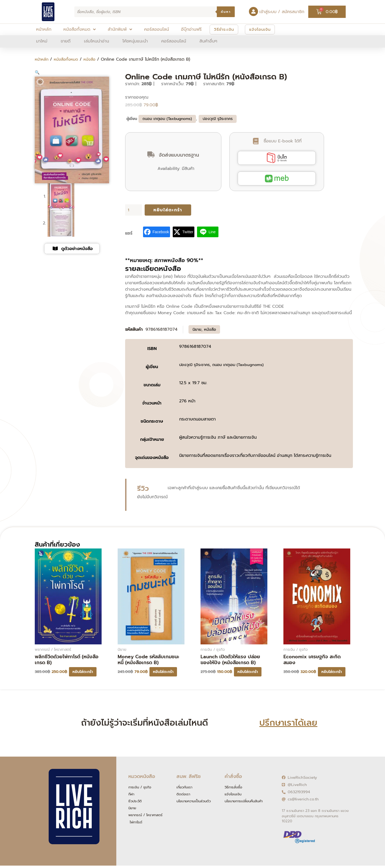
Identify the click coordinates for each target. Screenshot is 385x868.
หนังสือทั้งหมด (69, 59)
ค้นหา (226, 12)
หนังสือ (94, 59)
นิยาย (197, 329)
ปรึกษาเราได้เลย (288, 722)
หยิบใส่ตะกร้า (168, 209)
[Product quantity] (134, 209)
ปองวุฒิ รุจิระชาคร (218, 117)
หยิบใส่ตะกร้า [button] (83, 671)
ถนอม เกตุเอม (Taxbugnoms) (167, 117)
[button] (37, 72)
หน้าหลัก (42, 59)
